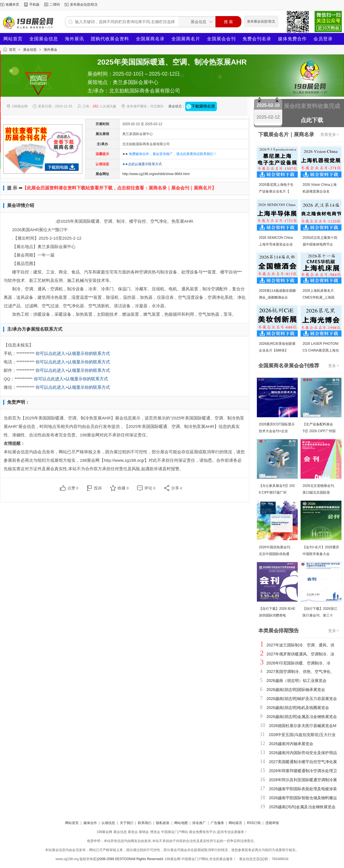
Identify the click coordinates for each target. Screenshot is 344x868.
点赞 (73, 488)
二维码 (55, 5)
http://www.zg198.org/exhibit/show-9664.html (156, 174)
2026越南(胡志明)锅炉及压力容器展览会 (302, 699)
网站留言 (235, 823)
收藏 (123, 488)
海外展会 (50, 50)
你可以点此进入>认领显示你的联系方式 (73, 353)
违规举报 (272, 823)
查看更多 (330, 134)
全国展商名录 (150, 39)
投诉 (98, 488)
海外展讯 (74, 39)
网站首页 (13, 39)
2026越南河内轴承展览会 (291, 744)
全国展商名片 (186, 39)
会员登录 (323, 39)
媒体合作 (90, 823)
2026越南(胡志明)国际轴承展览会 (296, 690)
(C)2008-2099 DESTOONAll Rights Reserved (127, 859)
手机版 (34, 5)
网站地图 (181, 823)
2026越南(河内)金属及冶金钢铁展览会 (302, 807)
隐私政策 (163, 823)
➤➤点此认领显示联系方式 (142, 164)
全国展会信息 (44, 39)
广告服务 (217, 823)
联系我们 (145, 823)
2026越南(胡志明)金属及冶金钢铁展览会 (302, 717)
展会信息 (30, 50)
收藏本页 (12, 5)
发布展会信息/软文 (84, 5)
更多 (334, 366)
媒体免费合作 (292, 39)
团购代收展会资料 (110, 39)
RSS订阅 (254, 823)
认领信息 (108, 823)
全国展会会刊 (221, 39)
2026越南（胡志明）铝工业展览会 (296, 681)
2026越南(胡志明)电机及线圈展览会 (298, 708)
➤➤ (170, 154)
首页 (12, 50)
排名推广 (199, 823)
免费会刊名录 (257, 39)
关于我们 (127, 823)
